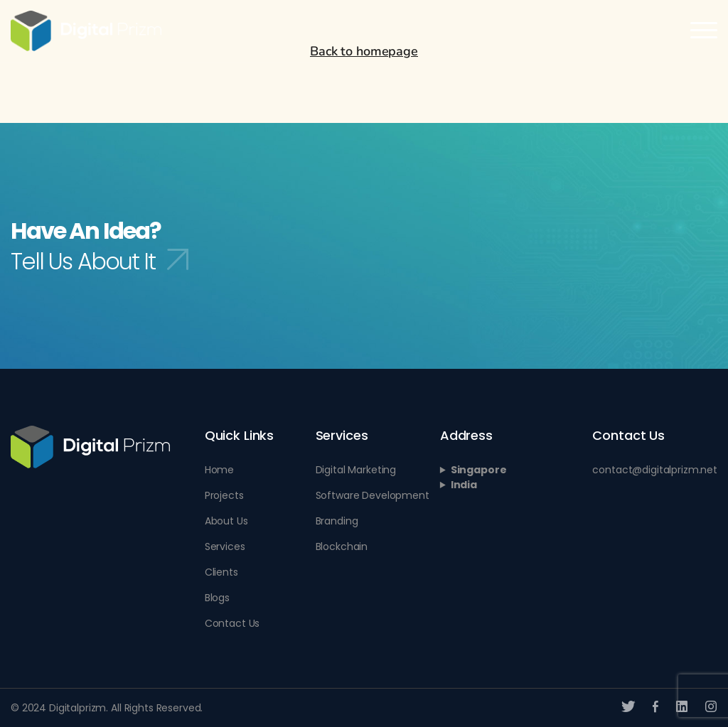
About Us (226, 521)
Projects (224, 495)
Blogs (217, 598)
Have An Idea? (99, 246)
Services (225, 546)
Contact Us (232, 623)
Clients (221, 572)
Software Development (373, 495)
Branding (337, 521)
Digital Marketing (356, 470)
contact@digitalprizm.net (655, 470)
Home (219, 470)
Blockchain (342, 546)
